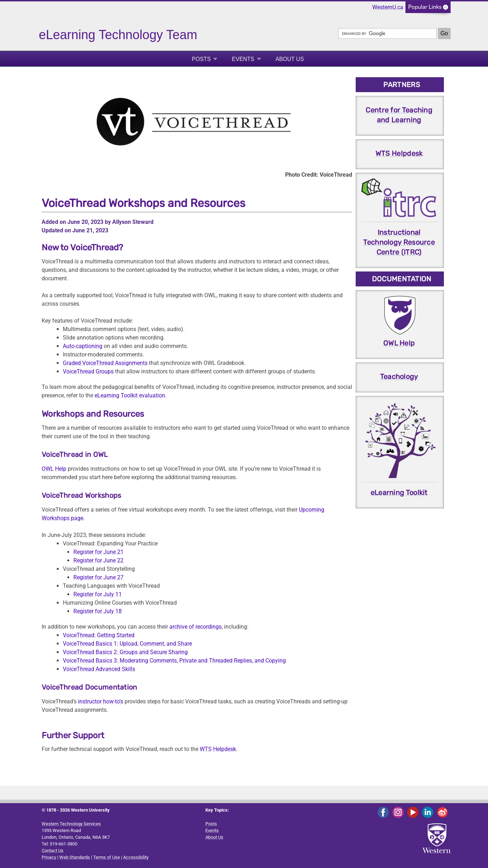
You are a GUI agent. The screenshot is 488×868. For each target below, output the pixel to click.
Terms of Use (107, 857)
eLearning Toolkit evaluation (130, 395)
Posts (201, 59)
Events (243, 59)
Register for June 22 (98, 560)
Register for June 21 (98, 552)
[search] (387, 33)
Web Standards (75, 857)
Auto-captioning (83, 346)
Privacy (49, 857)
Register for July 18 (98, 611)
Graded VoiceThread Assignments (105, 363)
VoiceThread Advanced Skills (99, 669)
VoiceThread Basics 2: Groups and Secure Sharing (125, 652)
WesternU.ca (388, 7)
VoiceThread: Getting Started (99, 635)
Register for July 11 (98, 594)
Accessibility (136, 857)
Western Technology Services (71, 824)
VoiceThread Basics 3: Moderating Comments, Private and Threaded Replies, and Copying (174, 661)
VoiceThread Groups (88, 371)
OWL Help (54, 469)
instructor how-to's (101, 701)
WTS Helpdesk (218, 749)
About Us (290, 59)
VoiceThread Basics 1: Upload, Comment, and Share (127, 644)
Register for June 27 (98, 577)
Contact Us (53, 851)
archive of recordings (195, 627)
